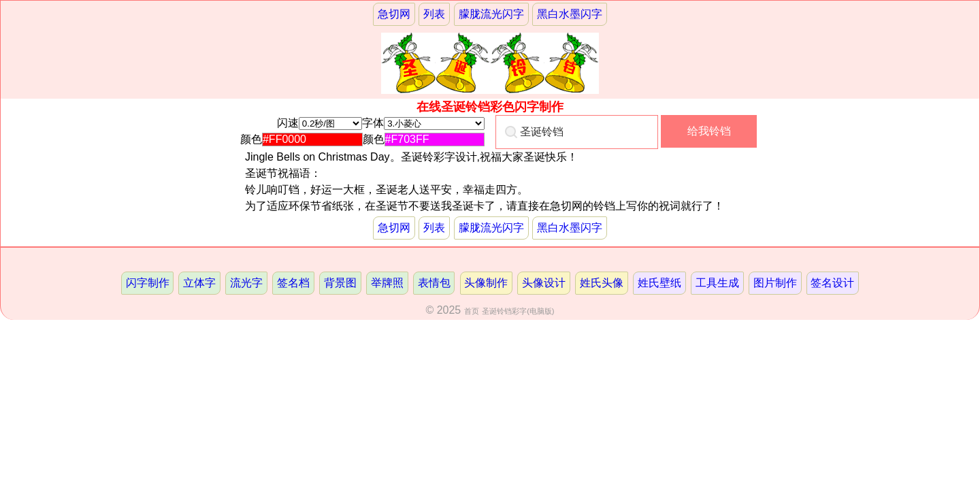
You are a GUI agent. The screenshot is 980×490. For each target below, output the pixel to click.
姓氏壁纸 (659, 283)
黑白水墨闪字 (570, 14)
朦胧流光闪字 (491, 14)
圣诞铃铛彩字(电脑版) (518, 311)
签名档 (293, 283)
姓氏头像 (602, 283)
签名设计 (832, 283)
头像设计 (544, 283)
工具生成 (717, 283)
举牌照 (387, 283)
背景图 (340, 283)
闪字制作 (148, 283)
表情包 (434, 283)
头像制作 (486, 283)
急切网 (394, 14)
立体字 (199, 283)
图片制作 (775, 283)
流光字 (246, 283)
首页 (472, 311)
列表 (434, 14)
